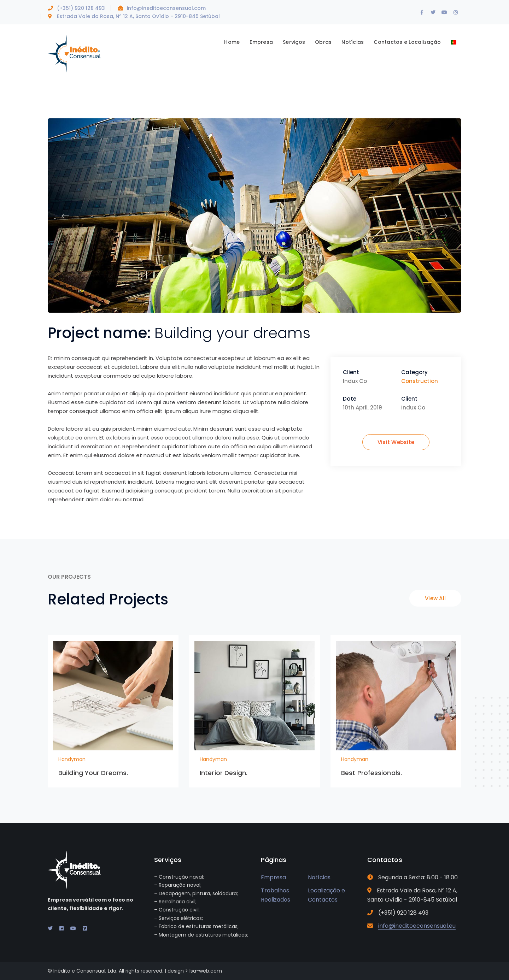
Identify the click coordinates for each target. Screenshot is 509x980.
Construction (420, 381)
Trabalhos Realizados (276, 895)
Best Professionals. (371, 773)
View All (435, 598)
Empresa (273, 877)
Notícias (319, 877)
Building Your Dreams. (93, 773)
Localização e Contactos (326, 895)
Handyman (72, 759)
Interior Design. (224, 773)
